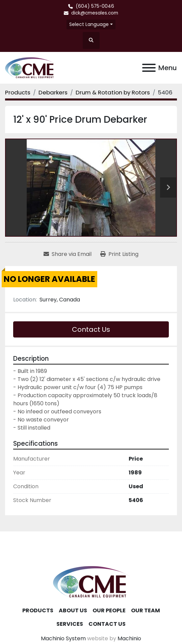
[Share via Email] (68, 254)
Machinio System (63, 638)
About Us (73, 610)
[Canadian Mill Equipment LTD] (91, 581)
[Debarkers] (53, 92)
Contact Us (91, 329)
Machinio (129, 638)
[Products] (18, 92)
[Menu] (149, 68)
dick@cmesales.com (95, 13)
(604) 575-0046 (95, 6)
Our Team (146, 610)
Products (38, 610)
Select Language (89, 24)
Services (70, 624)
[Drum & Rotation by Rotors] (113, 92)
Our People (109, 610)
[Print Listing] (119, 254)
